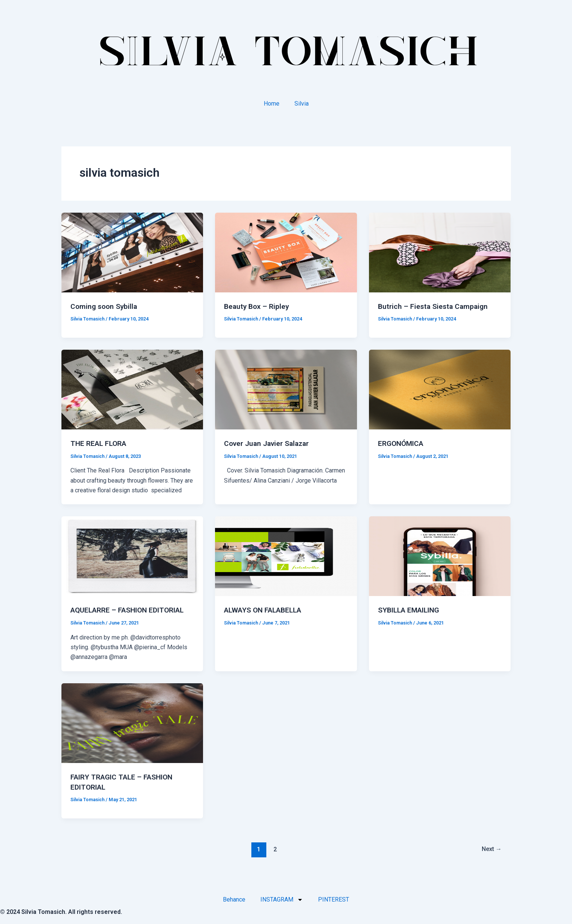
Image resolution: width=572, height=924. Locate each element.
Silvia (302, 104)
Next (490, 848)
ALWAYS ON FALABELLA (266, 610)
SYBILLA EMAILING (411, 610)
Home (272, 104)
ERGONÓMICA (402, 443)
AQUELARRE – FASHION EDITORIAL (131, 610)
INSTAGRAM (282, 898)
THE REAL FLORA (100, 443)
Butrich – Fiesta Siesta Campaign (435, 306)
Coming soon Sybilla (105, 306)
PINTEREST (334, 898)
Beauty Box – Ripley (258, 306)
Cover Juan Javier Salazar (269, 443)
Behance (234, 898)
